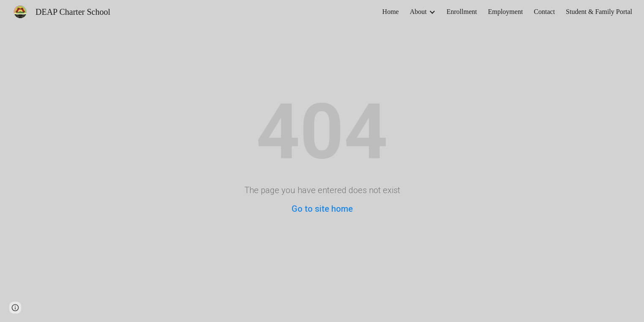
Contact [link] (544, 12)
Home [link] (391, 12)
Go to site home (322, 209)
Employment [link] (506, 12)
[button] (15, 308)
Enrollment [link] (462, 12)
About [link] (418, 12)
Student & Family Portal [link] (599, 12)
